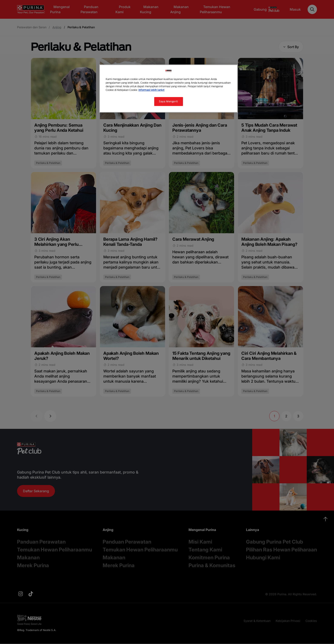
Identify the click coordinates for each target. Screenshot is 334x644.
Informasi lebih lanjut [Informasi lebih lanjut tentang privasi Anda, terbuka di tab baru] (151, 90)
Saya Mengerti (168, 101)
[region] (168, 89)
